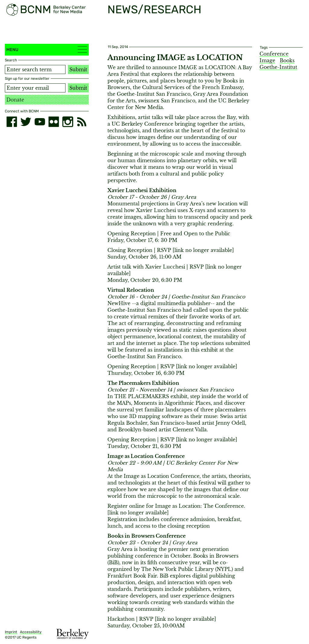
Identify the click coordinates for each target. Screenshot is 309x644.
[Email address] (35, 88)
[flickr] (54, 122)
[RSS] (82, 122)
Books (287, 60)
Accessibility (31, 632)
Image (267, 60)
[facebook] (12, 122)
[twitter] (26, 122)
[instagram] (68, 122)
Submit (78, 69)
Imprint (11, 632)
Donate (15, 100)
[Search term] (35, 69)
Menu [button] (47, 49)
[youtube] (40, 122)
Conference (274, 54)
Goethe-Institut (278, 67)
